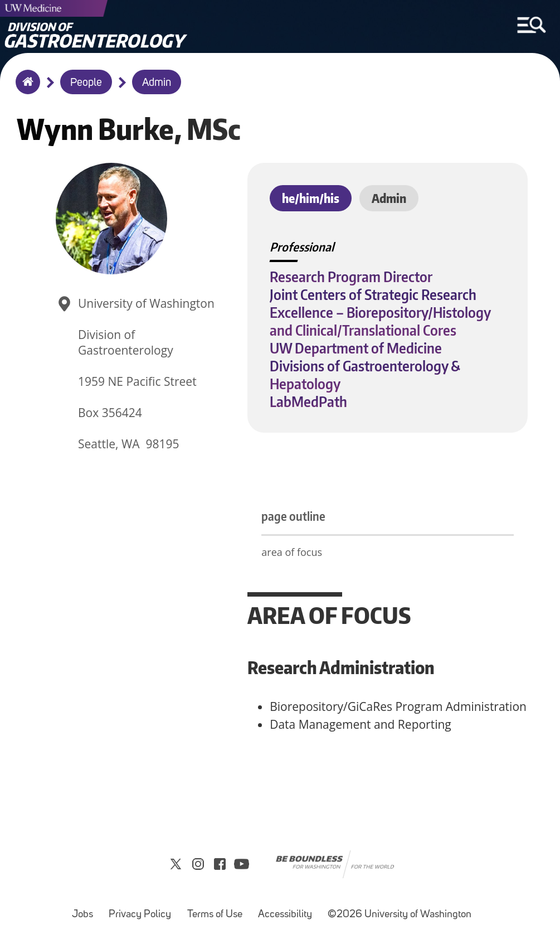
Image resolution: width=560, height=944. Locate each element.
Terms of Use (218, 909)
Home (25, 89)
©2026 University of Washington (400, 915)
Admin (157, 83)
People (86, 83)
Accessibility (288, 909)
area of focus (292, 552)
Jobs (86, 909)
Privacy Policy (143, 909)
